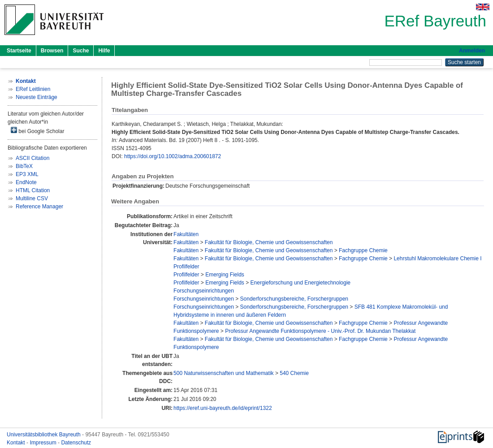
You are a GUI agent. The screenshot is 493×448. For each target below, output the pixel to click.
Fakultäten (186, 234)
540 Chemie (294, 373)
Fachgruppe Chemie (363, 250)
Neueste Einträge (37, 97)
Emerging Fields (225, 275)
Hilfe (104, 51)
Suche (81, 51)
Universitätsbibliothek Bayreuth (44, 435)
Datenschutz (76, 443)
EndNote (26, 182)
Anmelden (472, 51)
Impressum (44, 443)
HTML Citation (33, 190)
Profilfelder (186, 267)
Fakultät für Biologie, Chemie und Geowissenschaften (269, 242)
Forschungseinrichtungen (204, 291)
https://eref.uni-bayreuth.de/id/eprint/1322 (223, 408)
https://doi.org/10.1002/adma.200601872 (173, 156)
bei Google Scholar (37, 131)
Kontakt (17, 443)
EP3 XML (27, 174)
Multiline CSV (32, 198)
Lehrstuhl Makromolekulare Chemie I (437, 258)
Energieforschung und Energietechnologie (301, 283)
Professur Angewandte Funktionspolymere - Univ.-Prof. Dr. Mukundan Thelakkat (320, 331)
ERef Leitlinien (33, 89)
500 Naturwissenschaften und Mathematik (223, 373)
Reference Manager (39, 207)
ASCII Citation (32, 158)
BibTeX (24, 166)
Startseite (19, 51)
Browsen (52, 51)
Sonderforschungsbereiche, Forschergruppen (294, 299)
